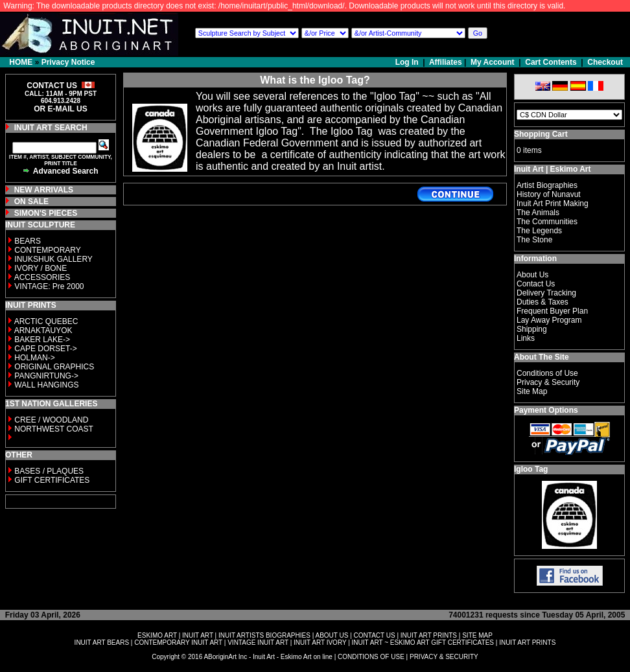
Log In (408, 62)
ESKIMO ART (157, 635)
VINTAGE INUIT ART (258, 643)
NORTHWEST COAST (53, 429)
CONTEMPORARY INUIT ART (178, 643)
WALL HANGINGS (46, 385)
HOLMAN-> (34, 358)
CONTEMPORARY (47, 250)
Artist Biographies (547, 185)
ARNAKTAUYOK (43, 330)
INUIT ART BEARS (102, 643)
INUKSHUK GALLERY (53, 259)
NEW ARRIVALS (44, 190)
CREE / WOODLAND (50, 420)
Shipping (532, 329)
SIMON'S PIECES (46, 213)
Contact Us (536, 284)
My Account (493, 62)
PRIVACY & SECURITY (444, 657)
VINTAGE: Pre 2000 (49, 286)
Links (526, 338)
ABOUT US (332, 635)
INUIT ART (198, 635)
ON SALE (31, 202)
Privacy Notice (68, 62)
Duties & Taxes (542, 302)
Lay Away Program (549, 320)
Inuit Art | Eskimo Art (552, 169)
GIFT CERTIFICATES (52, 480)
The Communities (547, 222)
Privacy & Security (548, 382)
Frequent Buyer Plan (552, 311)
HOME (21, 62)
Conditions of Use (547, 373)
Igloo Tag (531, 469)
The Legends (539, 231)
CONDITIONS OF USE (371, 657)
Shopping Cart (541, 134)
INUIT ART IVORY (320, 643)
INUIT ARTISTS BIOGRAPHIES (264, 635)
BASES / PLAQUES (49, 471)
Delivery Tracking (546, 293)
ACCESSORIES (42, 277)
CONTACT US (375, 635)
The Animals (538, 213)
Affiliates (446, 62)
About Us (532, 275)
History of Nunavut (549, 194)
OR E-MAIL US (60, 109)
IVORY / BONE (41, 268)
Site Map (532, 391)
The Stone (534, 240)
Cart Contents (551, 62)
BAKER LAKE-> (42, 340)
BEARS (28, 241)
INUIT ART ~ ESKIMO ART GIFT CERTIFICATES (423, 643)
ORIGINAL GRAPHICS (54, 367)
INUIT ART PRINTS (429, 635)
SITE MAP (477, 635)
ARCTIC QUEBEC (46, 321)
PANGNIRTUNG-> (46, 376)
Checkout (605, 62)
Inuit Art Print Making (553, 203)
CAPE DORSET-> (45, 349)
